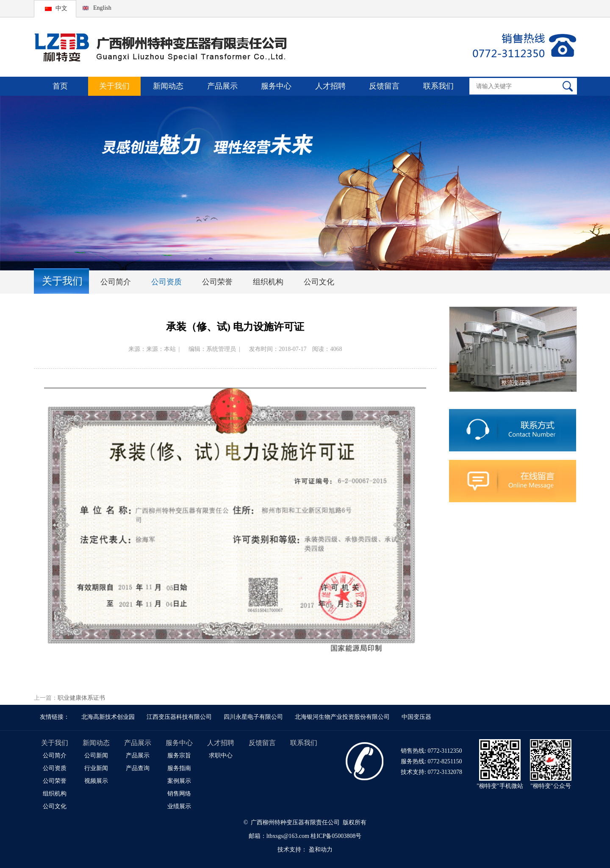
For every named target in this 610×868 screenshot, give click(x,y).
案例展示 (179, 781)
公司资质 (166, 282)
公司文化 (319, 282)
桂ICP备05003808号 (336, 836)
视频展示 (96, 781)
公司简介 (116, 282)
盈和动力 (321, 850)
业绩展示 (179, 806)
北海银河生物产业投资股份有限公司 (342, 717)
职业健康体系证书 (81, 698)
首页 (60, 86)
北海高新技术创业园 (108, 717)
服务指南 (179, 768)
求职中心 (221, 755)
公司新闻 (96, 755)
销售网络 (179, 794)
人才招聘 (330, 86)
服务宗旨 (179, 755)
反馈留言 (384, 86)
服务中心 (276, 86)
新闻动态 (168, 86)
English (102, 8)
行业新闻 (96, 768)
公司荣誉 (217, 282)
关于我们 (114, 86)
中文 (61, 8)
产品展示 (222, 86)
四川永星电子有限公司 (253, 717)
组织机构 (268, 282)
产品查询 (138, 768)
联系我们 (438, 86)
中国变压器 (416, 717)
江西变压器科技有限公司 (179, 717)
